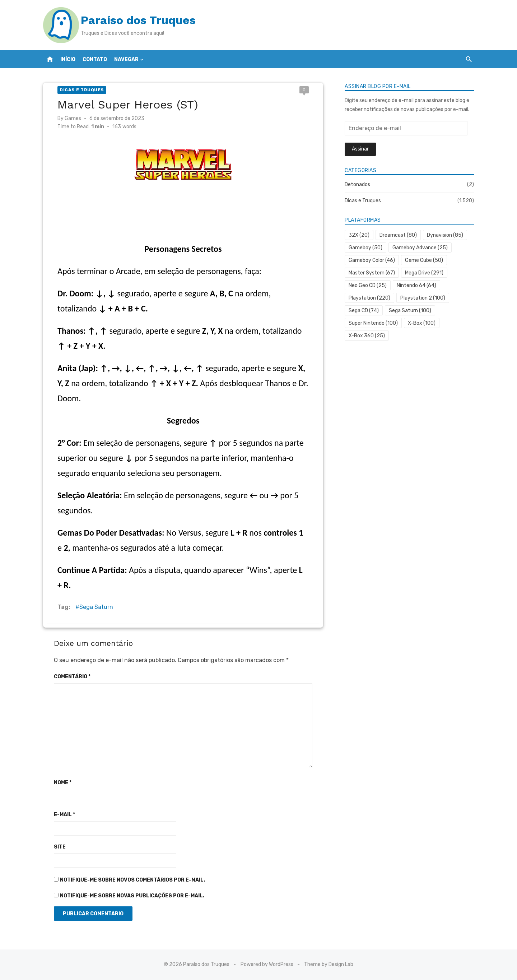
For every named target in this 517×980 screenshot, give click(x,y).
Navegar (126, 59)
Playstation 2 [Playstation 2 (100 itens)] (423, 298)
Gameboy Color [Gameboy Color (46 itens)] (372, 260)
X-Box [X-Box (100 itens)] (422, 323)
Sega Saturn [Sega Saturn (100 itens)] (410, 311)
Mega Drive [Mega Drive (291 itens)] (424, 273)
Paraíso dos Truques (138, 20)
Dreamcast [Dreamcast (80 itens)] (398, 235)
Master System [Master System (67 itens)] (372, 273)
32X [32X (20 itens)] (359, 235)
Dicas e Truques (82, 90)
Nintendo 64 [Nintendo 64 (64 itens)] (416, 285)
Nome (63, 783)
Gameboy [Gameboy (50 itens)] (365, 248)
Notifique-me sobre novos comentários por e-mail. (132, 880)
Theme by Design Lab (329, 964)
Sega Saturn (96, 607)
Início (68, 59)
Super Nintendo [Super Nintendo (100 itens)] (373, 323)
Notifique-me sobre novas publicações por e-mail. (132, 896)
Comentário (72, 677)
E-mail (64, 815)
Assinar (360, 149)
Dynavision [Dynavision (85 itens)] (445, 235)
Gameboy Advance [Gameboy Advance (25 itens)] (420, 248)
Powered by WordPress (267, 964)
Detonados (357, 184)
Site (60, 847)
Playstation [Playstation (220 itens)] (369, 298)
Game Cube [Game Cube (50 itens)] (424, 260)
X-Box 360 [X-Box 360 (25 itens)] (367, 336)
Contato (95, 59)
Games (73, 118)
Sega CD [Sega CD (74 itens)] (364, 311)
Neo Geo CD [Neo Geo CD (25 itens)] (368, 285)
